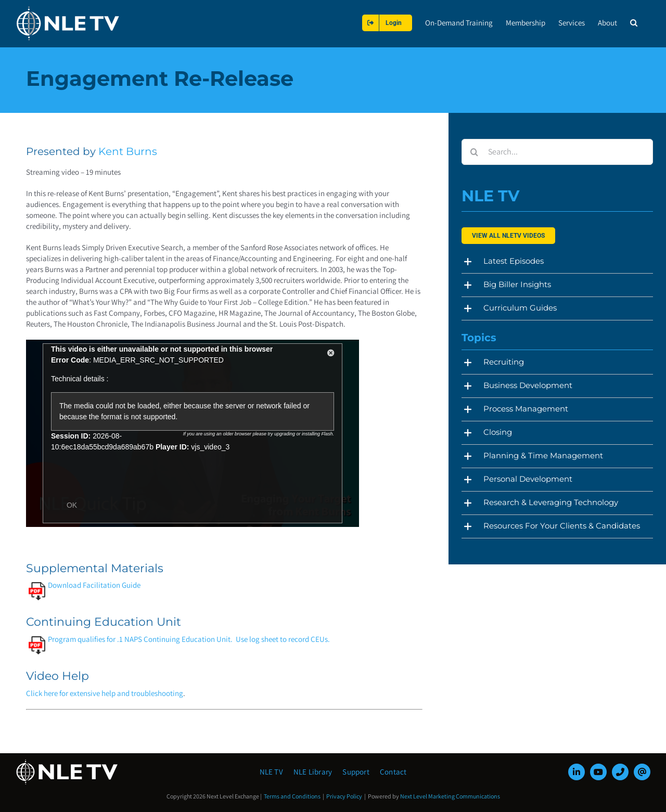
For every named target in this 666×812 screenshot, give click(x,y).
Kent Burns (128, 151)
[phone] (620, 772)
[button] (634, 23)
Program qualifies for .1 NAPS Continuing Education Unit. (131, 639)
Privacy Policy (344, 796)
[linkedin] (577, 772)
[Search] (475, 152)
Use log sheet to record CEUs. (283, 639)
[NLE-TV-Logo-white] (68, 762)
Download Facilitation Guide (85, 585)
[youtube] (598, 772)
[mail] (642, 772)
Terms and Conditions (292, 796)
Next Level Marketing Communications (450, 796)
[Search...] (557, 152)
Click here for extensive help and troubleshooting (105, 693)
